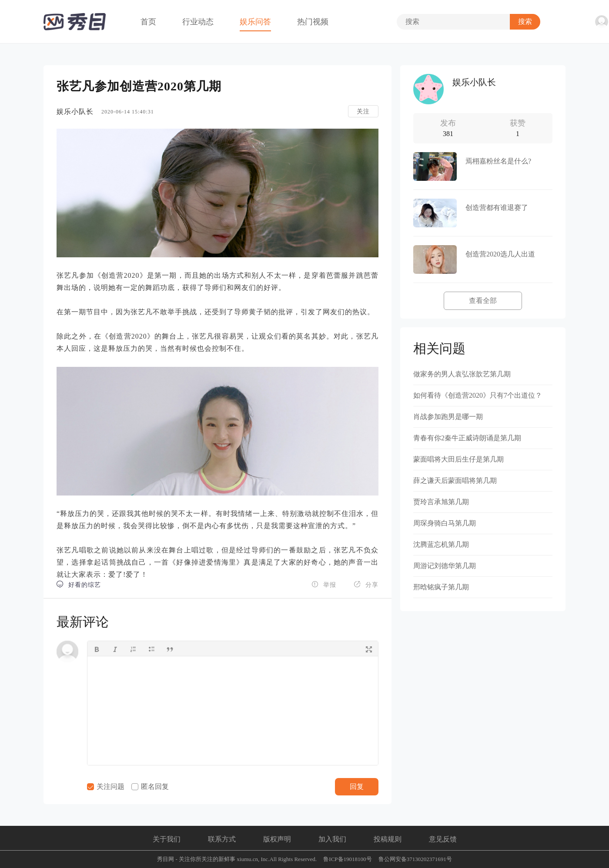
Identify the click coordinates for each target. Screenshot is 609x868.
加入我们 (332, 839)
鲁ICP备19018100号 (347, 859)
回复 (357, 787)
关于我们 (167, 839)
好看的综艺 (79, 584)
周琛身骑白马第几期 (445, 523)
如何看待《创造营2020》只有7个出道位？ (478, 395)
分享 (366, 584)
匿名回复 (150, 787)
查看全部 (483, 301)
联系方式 (222, 839)
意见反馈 (443, 839)
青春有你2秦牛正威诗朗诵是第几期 (467, 438)
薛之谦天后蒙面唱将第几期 (455, 481)
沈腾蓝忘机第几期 (441, 544)
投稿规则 (388, 839)
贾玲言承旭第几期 (441, 502)
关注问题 (106, 787)
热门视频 (313, 22)
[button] (97, 649)
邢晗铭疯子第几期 (441, 587)
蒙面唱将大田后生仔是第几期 (458, 459)
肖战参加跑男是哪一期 (448, 417)
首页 (148, 22)
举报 (324, 584)
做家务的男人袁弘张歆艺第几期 (462, 374)
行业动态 (198, 22)
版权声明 (277, 839)
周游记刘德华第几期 (445, 566)
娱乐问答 (255, 22)
